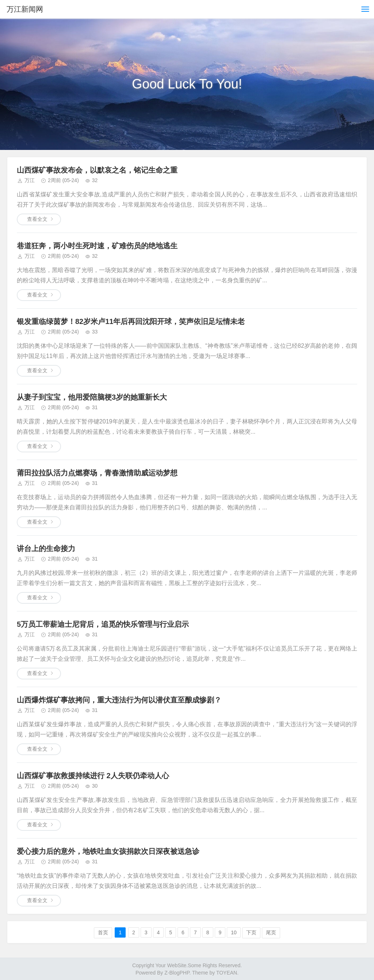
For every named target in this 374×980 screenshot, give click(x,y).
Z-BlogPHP (177, 973)
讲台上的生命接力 (46, 549)
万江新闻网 (25, 9)
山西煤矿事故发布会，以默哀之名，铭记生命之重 (97, 170)
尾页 (271, 932)
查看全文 (37, 219)
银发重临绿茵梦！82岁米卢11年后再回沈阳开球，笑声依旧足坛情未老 (131, 321)
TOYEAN (227, 973)
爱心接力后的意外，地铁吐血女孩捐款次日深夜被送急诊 (108, 851)
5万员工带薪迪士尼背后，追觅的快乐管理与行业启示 (103, 624)
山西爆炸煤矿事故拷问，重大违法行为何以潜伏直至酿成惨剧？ (119, 700)
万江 (30, 180)
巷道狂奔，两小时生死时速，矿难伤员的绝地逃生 (97, 246)
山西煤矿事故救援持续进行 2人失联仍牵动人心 (93, 776)
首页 (103, 932)
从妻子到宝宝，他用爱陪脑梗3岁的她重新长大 (92, 397)
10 (234, 932)
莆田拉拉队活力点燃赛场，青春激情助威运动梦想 (97, 473)
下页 (251, 932)
